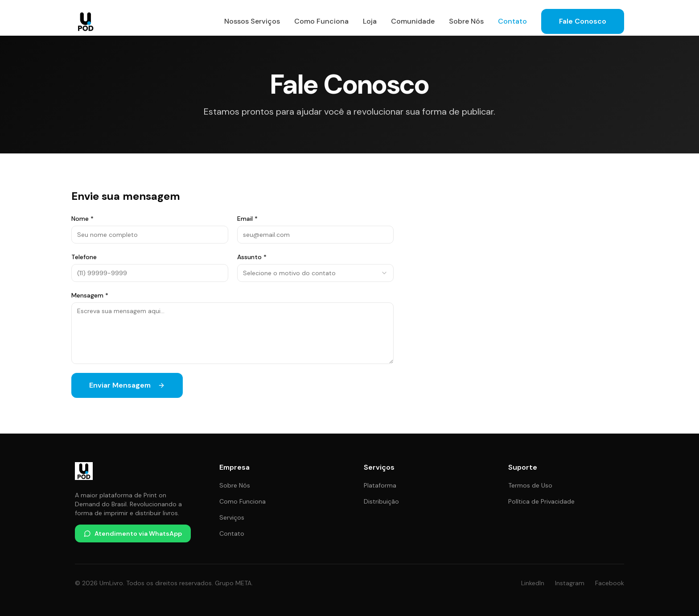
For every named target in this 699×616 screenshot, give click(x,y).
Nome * (82, 219)
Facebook (610, 583)
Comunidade (413, 21)
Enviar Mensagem (127, 385)
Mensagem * (90, 295)
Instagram (570, 583)
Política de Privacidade (541, 501)
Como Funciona (321, 21)
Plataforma (380, 485)
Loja (370, 21)
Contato (512, 21)
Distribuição (381, 501)
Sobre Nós (466, 21)
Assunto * (252, 257)
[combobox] (316, 273)
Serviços (232, 517)
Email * (247, 219)
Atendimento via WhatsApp (133, 533)
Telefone (84, 257)
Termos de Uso (530, 485)
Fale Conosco (583, 21)
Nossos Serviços (252, 21)
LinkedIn (533, 583)
